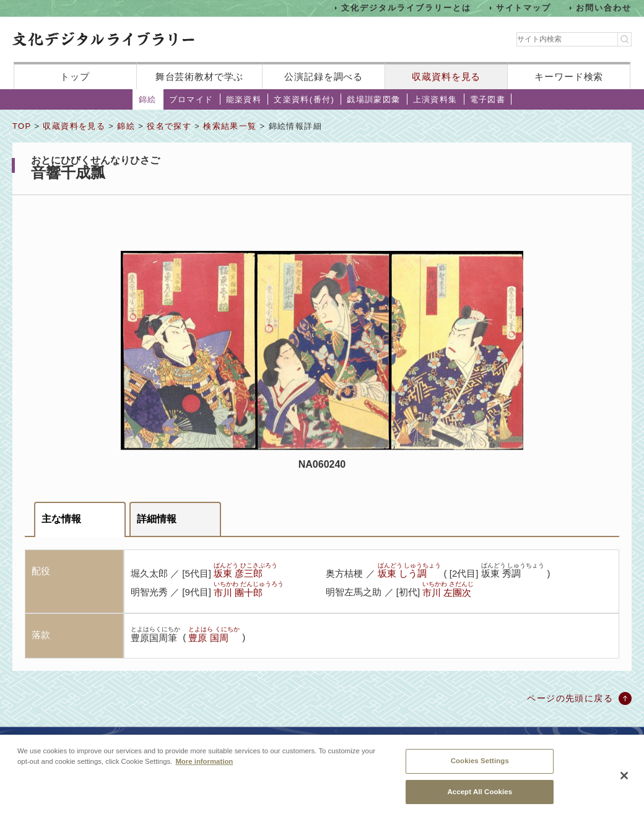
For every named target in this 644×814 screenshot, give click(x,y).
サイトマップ (524, 8)
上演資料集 (435, 99)
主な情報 (61, 519)
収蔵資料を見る (446, 77)
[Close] (624, 782)
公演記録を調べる (324, 77)
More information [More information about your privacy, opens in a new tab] (204, 768)
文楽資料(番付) (304, 99)
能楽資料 (244, 99)
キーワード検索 (569, 77)
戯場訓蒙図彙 (373, 99)
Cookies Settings (480, 767)
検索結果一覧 (230, 126)
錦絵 (148, 99)
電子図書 (488, 99)
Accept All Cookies (480, 797)
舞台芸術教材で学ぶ (200, 77)
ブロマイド (191, 99)
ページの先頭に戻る (570, 698)
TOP (22, 126)
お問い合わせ (604, 8)
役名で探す (169, 126)
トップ (75, 77)
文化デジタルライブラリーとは (406, 8)
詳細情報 (157, 519)
